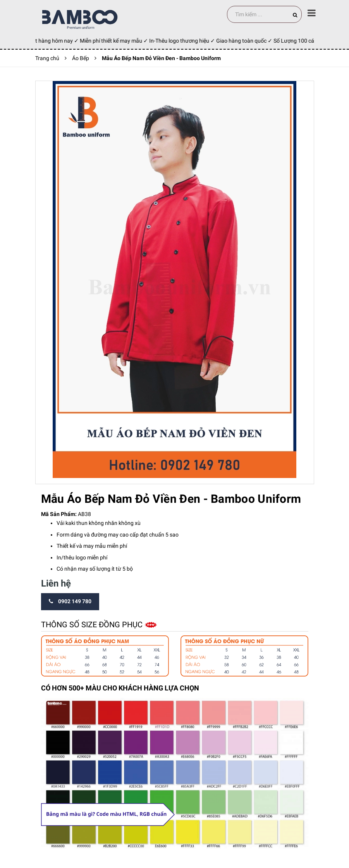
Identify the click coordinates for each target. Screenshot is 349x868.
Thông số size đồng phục (93, 625)
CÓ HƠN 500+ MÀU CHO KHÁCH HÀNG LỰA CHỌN (120, 688)
